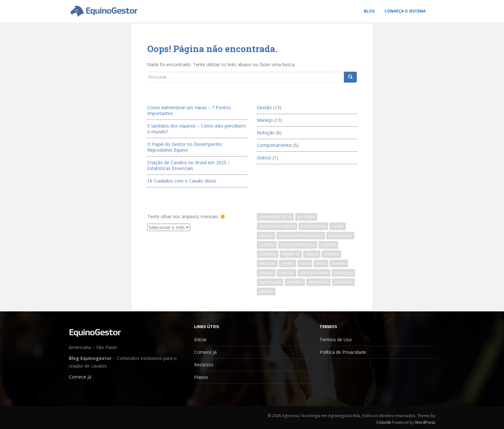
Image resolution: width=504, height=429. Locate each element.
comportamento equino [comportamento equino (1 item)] (301, 235)
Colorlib (384, 422)
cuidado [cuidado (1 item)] (328, 245)
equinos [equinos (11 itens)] (331, 254)
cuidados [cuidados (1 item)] (268, 254)
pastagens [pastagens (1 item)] (343, 273)
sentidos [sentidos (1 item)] (295, 282)
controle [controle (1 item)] (267, 245)
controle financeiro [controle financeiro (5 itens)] (298, 245)
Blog (369, 11)
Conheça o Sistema (405, 11)
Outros (264, 158)
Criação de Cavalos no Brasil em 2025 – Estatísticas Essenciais (189, 165)
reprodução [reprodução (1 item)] (270, 282)
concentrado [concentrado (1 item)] (340, 235)
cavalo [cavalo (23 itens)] (338, 226)
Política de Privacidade (343, 352)
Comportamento (274, 145)
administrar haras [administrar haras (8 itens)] (275, 217)
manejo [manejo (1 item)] (339, 263)
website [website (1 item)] (266, 291)
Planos (201, 377)
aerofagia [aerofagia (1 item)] (306, 217)
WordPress (425, 422)
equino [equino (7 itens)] (312, 254)
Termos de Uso (336, 340)
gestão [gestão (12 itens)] (288, 263)
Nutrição (266, 133)
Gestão (264, 107)
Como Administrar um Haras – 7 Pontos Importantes (189, 110)
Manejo (265, 120)
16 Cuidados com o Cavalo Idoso (182, 181)
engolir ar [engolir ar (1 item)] (291, 254)
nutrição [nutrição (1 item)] (287, 273)
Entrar (200, 340)
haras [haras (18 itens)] (305, 263)
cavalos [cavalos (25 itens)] (266, 235)
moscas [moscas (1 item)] (266, 273)
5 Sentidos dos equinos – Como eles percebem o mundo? (196, 129)
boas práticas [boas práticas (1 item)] (313, 226)
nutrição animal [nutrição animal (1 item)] (314, 273)
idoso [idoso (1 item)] (321, 263)
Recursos (204, 365)
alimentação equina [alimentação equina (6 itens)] (277, 226)
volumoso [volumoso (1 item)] (343, 282)
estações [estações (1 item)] (267, 263)
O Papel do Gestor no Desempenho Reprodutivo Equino (185, 147)
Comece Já (80, 377)
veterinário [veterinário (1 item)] (319, 282)
